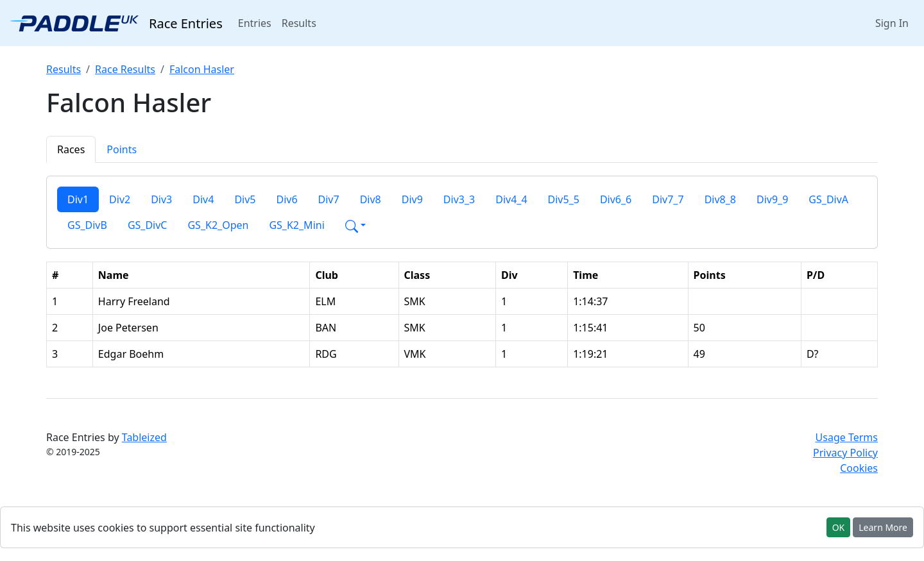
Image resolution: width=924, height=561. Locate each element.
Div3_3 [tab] (459, 199)
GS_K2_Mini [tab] (296, 225)
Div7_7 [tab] (668, 199)
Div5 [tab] (245, 199)
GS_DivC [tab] (148, 225)
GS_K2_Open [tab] (218, 225)
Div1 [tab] (78, 199)
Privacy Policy (845, 453)
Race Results (125, 69)
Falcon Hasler (202, 69)
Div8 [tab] (371, 199)
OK (839, 527)
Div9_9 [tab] (772, 199)
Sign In (892, 23)
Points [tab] (122, 149)
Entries (257, 22)
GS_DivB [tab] (87, 225)
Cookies (859, 468)
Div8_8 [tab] (720, 199)
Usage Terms (847, 437)
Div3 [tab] (161, 199)
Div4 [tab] (203, 199)
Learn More (883, 527)
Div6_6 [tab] (616, 199)
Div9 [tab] (412, 199)
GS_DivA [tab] (828, 199)
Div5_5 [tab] (564, 199)
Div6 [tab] (287, 199)
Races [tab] (71, 149)
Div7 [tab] (329, 199)
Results (299, 23)
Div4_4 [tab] (511, 199)
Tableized (144, 437)
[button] (355, 225)
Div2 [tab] (120, 199)
